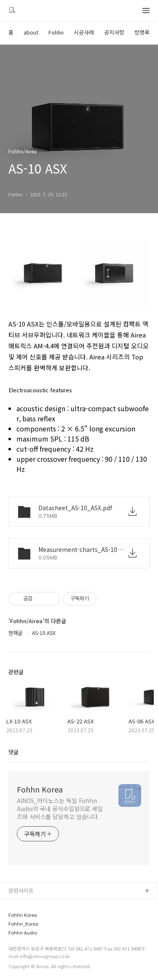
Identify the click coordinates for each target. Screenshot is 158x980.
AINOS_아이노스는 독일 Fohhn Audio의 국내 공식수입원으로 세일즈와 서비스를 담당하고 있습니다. (60, 809)
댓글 (13, 752)
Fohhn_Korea (23, 924)
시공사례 (84, 32)
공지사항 (114, 32)
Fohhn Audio (23, 933)
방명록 (142, 32)
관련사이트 (21, 890)
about (31, 32)
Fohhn (56, 32)
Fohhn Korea (40, 789)
